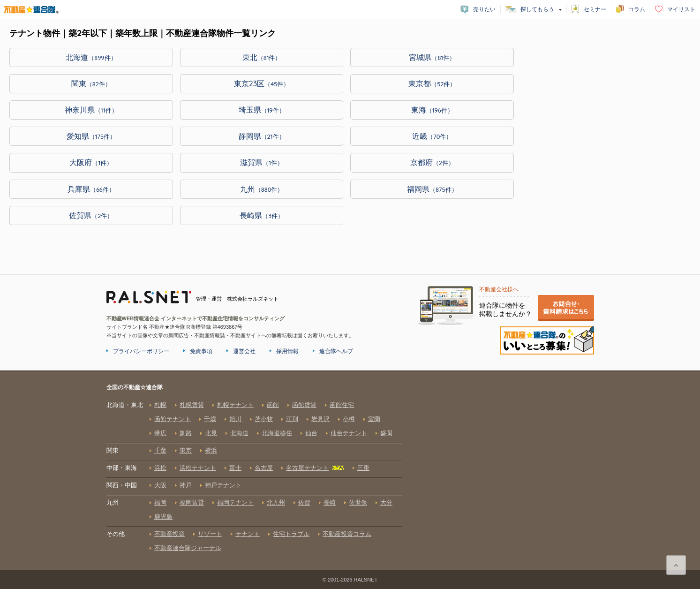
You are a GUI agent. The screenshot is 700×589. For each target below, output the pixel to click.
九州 (262, 189)
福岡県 (432, 189)
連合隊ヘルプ (336, 351)
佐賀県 (91, 215)
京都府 (432, 162)
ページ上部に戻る (676, 565)
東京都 (432, 83)
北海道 (91, 57)
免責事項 (201, 351)
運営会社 (244, 351)
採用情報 (287, 351)
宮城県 (432, 57)
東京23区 (262, 83)
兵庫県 (91, 189)
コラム (637, 9)
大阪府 (91, 162)
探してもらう (537, 9)
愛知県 (91, 136)
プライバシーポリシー (141, 351)
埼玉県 (262, 110)
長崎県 (262, 215)
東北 (262, 57)
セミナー (595, 9)
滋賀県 (262, 162)
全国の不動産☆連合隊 (254, 476)
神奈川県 (91, 110)
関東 (91, 83)
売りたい (484, 9)
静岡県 (262, 136)
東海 (432, 110)
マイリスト (681, 9)
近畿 (432, 136)
